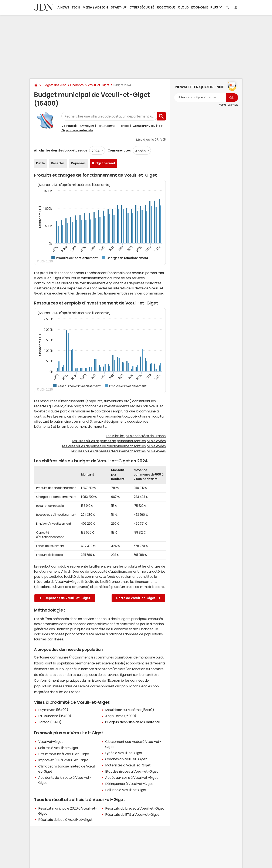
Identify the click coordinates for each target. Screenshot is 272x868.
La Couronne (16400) (55, 716)
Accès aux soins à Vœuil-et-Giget (132, 777)
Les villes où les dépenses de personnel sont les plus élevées (119, 441)
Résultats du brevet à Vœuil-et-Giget (135, 808)
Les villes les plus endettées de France (136, 436)
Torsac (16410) (50, 722)
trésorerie (42, 582)
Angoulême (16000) (121, 716)
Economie (200, 7)
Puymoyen (86, 126)
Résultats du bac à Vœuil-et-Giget (65, 820)
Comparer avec (119, 150)
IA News (63, 7)
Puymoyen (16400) (53, 710)
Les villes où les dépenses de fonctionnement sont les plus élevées (114, 446)
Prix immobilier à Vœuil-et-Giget (64, 754)
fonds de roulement (122, 576)
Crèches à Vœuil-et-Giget (126, 759)
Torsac (124, 126)
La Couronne (107, 126)
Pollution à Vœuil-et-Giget (126, 790)
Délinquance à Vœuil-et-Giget (129, 784)
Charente (77, 85)
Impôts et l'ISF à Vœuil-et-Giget (63, 760)
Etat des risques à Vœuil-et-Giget (132, 771)
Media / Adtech (95, 7)
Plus (216, 7)
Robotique (166, 7)
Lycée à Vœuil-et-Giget (124, 753)
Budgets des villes (54, 85)
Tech (76, 7)
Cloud (183, 7)
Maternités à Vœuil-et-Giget (128, 765)
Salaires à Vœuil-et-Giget (58, 748)
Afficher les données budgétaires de (61, 150)
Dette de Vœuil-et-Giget (138, 598)
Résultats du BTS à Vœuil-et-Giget (132, 814)
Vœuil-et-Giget (99, 85)
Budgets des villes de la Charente (132, 722)
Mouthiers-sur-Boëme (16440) (130, 710)
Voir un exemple (229, 105)
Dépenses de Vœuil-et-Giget (65, 598)
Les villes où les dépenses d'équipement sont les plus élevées (118, 451)
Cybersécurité (142, 7)
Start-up (119, 7)
